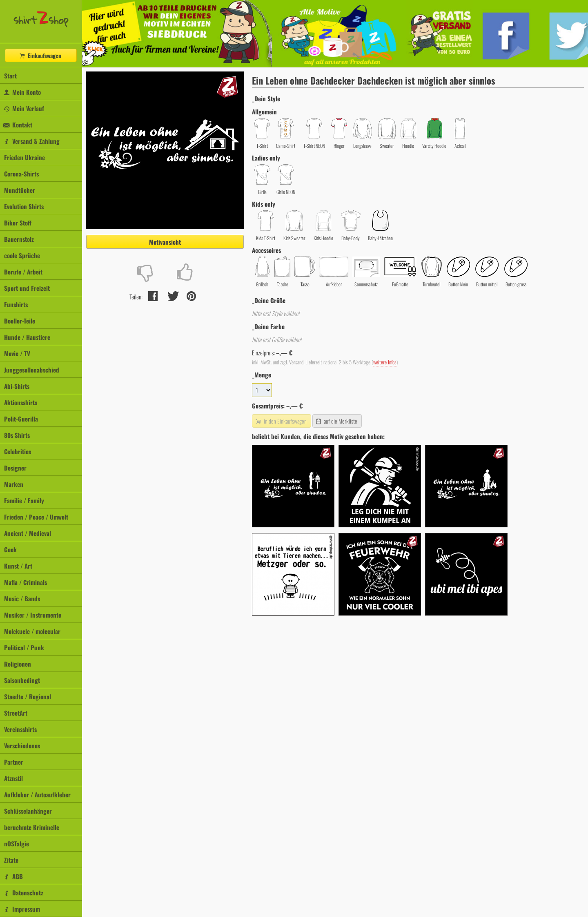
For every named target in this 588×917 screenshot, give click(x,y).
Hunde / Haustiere (27, 337)
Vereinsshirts (20, 729)
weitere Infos (385, 362)
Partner (14, 762)
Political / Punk (24, 647)
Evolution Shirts (24, 206)
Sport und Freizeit (27, 288)
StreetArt (16, 713)
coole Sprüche (22, 255)
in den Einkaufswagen (281, 421)
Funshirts (16, 304)
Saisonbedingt (22, 680)
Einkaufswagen (40, 55)
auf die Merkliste (336, 421)
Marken (14, 484)
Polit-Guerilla (21, 419)
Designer (15, 468)
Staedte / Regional (28, 696)
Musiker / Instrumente (33, 615)
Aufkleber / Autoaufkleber (37, 794)
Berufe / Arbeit (23, 272)
